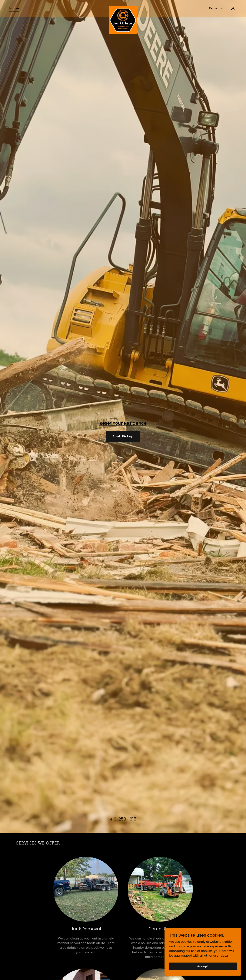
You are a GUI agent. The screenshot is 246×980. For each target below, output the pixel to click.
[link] (123, 8)
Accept (203, 971)
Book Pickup (123, 436)
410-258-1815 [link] (123, 819)
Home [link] (14, 8)
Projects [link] (216, 8)
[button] (233, 8)
